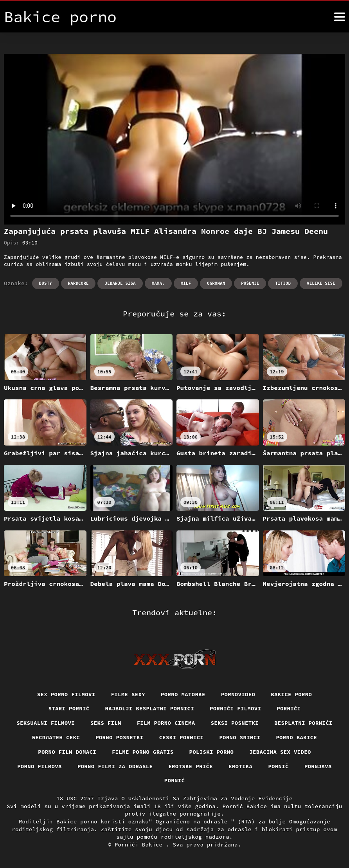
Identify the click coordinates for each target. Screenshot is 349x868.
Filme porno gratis (143, 752)
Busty (46, 283)
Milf (186, 283)
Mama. (158, 283)
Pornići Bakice (140, 845)
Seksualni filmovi (46, 723)
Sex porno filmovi (66, 694)
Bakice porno (291, 694)
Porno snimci (240, 737)
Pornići (289, 708)
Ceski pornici (182, 737)
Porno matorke (183, 694)
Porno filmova (40, 766)
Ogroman (216, 283)
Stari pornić (69, 708)
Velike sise (321, 283)
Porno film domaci (67, 752)
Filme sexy (128, 694)
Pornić (175, 780)
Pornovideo (238, 694)
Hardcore (78, 283)
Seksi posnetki (235, 723)
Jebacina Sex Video (280, 752)
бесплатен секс (56, 737)
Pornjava (318, 766)
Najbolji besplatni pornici (150, 708)
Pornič (278, 766)
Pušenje (250, 283)
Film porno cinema (166, 723)
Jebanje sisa (120, 283)
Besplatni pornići (303, 723)
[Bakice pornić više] (340, 17)
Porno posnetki (120, 737)
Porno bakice (296, 737)
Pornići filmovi (235, 708)
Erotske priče (191, 766)
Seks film (106, 723)
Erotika (240, 766)
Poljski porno (212, 752)
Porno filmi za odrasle (115, 766)
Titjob (283, 283)
